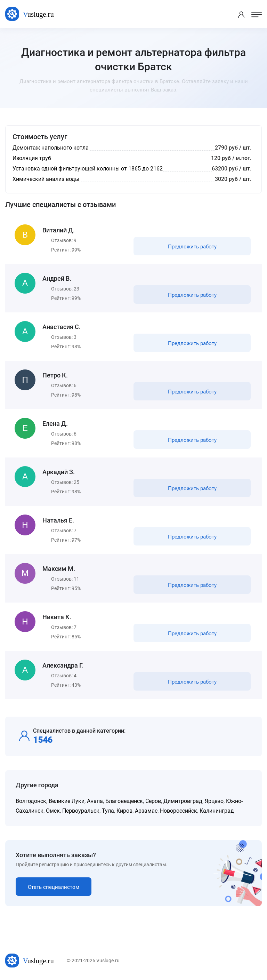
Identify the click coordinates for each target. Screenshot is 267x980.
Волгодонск (31, 801)
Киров (124, 811)
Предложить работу (192, 247)
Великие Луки (67, 801)
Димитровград (183, 801)
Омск (53, 811)
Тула (108, 811)
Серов (153, 801)
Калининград (217, 811)
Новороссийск (179, 811)
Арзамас (146, 811)
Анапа (95, 801)
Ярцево (214, 801)
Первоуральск (81, 811)
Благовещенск (124, 801)
